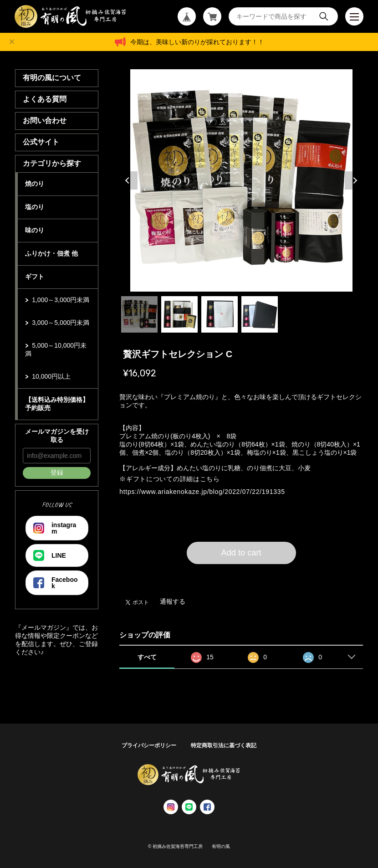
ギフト (35, 277)
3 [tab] (220, 314)
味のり (35, 230)
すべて (147, 657)
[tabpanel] (241, 180)
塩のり (35, 207)
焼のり (35, 184)
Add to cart (241, 553)
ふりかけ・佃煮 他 (51, 253)
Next (354, 180)
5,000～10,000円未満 (56, 349)
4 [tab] (260, 314)
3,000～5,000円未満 (61, 323)
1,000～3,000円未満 (61, 300)
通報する (173, 601)
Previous (128, 180)
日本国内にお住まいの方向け (241, 575)
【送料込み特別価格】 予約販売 (57, 404)
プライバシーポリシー (149, 745)
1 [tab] (139, 314)
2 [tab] (179, 314)
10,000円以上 (51, 376)
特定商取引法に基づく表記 (224, 745)
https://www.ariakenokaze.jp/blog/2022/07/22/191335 (202, 492)
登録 (57, 473)
